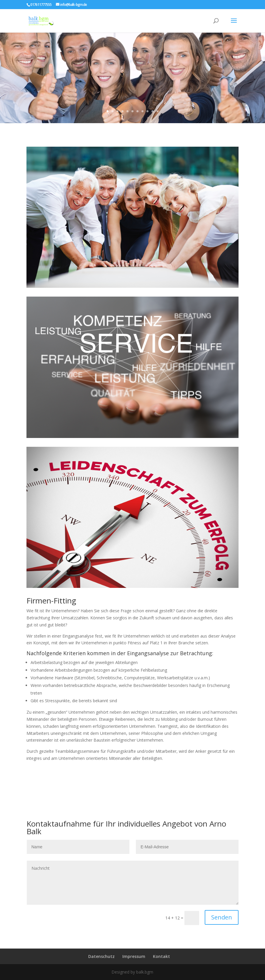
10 (152, 111)
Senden (222, 917)
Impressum (134, 956)
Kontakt (161, 956)
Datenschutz (101, 956)
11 (157, 111)
